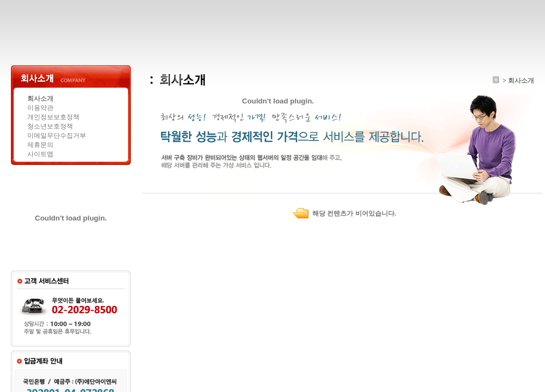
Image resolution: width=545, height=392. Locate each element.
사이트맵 (40, 154)
